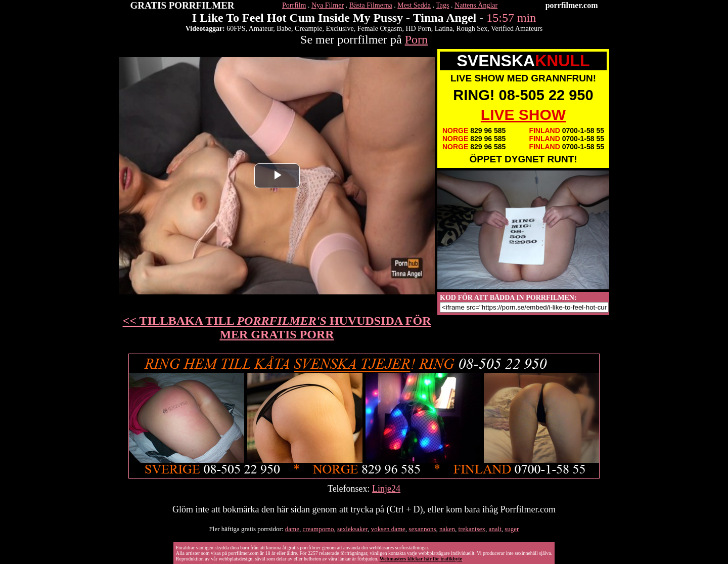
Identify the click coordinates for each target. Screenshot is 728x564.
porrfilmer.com (572, 5)
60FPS (236, 29)
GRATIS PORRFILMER (183, 5)
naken (447, 529)
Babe (284, 29)
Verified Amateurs (517, 29)
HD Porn (418, 29)
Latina (444, 29)
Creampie (308, 29)
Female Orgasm (380, 29)
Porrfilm (294, 5)
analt (495, 529)
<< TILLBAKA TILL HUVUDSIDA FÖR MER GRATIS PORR (277, 328)
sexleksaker (352, 529)
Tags (442, 5)
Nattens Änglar (476, 5)
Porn (416, 39)
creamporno (318, 529)
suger (512, 529)
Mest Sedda (414, 5)
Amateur (261, 29)
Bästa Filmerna (371, 5)
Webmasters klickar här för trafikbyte (421, 559)
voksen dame (388, 529)
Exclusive (339, 29)
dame (292, 529)
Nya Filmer (328, 5)
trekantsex (472, 529)
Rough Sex (472, 29)
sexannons (422, 529)
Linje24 (386, 489)
